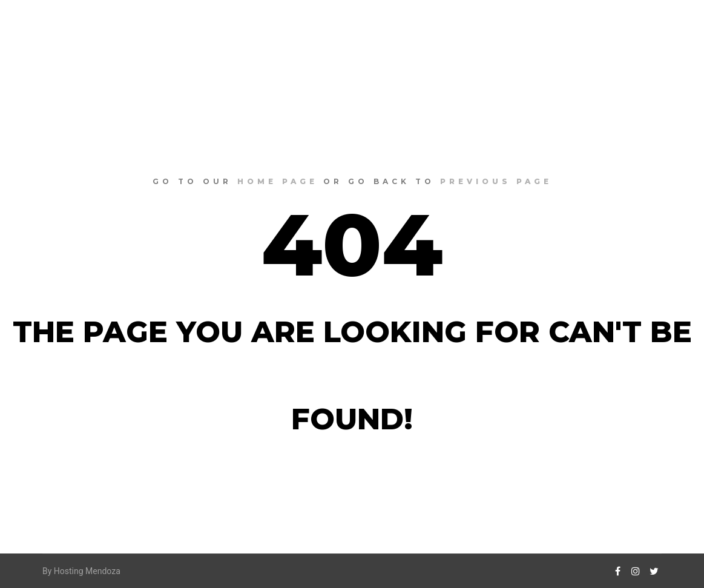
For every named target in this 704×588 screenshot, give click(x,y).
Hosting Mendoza (87, 571)
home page (278, 181)
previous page (496, 181)
